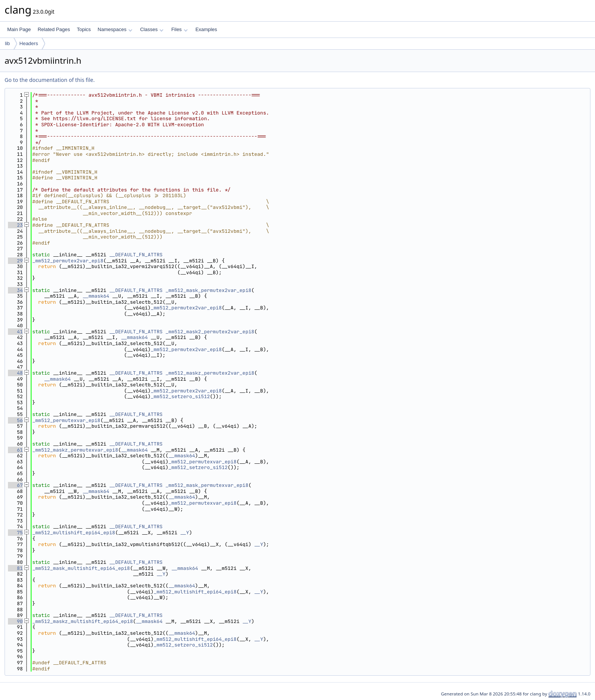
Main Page (19, 29)
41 (15, 332)
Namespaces (115, 29)
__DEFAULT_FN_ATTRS (136, 255)
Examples (206, 29)
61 (15, 450)
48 (15, 373)
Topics (84, 29)
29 (15, 261)
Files (179, 29)
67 (15, 485)
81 (15, 568)
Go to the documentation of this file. (50, 80)
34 (15, 290)
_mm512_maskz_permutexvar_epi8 (75, 450)
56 (15, 420)
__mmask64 (96, 296)
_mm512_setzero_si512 (180, 396)
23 (15, 225)
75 (15, 533)
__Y (185, 533)
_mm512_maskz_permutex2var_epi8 (210, 373)
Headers (29, 43)
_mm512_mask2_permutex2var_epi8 (210, 332)
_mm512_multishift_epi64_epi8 (74, 533)
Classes (152, 29)
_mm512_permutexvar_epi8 (66, 420)
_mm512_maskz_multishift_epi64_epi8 (83, 621)
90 (15, 621)
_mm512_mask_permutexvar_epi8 (207, 485)
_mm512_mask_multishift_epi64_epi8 (81, 568)
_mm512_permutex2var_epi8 (68, 261)
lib (7, 43)
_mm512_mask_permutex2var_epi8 (208, 290)
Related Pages (54, 29)
